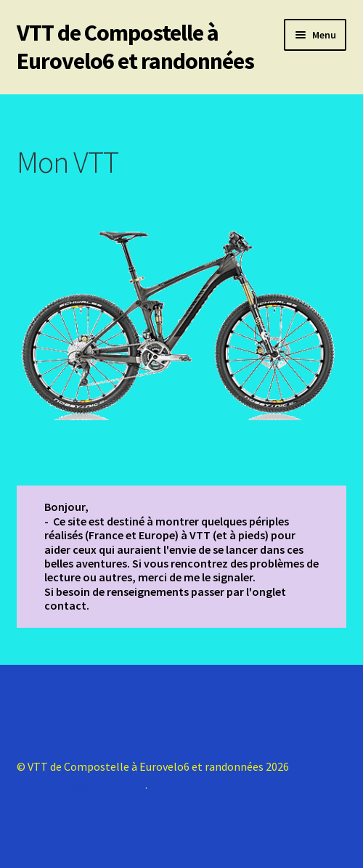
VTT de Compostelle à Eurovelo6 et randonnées (135, 47)
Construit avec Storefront (81, 785)
